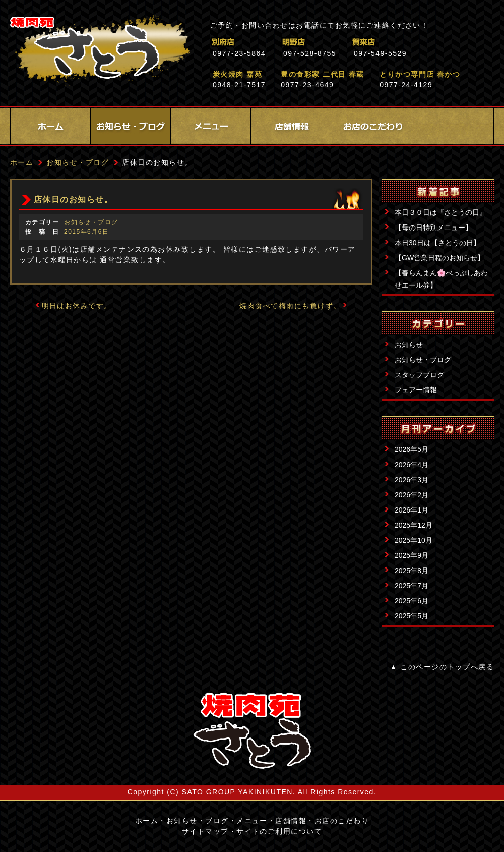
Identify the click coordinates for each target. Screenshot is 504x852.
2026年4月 (412, 465)
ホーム (50, 126)
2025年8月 (412, 571)
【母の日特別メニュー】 (433, 228)
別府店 (267, 42)
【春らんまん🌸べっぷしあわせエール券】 (441, 279)
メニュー (211, 126)
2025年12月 (414, 525)
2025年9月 (412, 555)
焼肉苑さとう (100, 50)
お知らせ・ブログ (131, 126)
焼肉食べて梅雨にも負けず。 (290, 306)
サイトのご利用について (279, 831)
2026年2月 (412, 495)
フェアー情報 (416, 390)
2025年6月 (412, 601)
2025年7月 (412, 586)
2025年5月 (412, 616)
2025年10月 (414, 540)
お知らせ (409, 345)
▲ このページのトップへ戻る (442, 667)
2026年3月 (412, 480)
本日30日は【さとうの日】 (437, 243)
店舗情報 (291, 126)
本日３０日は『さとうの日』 (440, 212)
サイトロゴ (252, 731)
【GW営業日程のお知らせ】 (439, 258)
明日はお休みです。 (77, 306)
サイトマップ (205, 831)
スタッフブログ (419, 375)
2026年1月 (412, 510)
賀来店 (408, 42)
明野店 (337, 42)
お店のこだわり (371, 126)
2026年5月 (412, 449)
